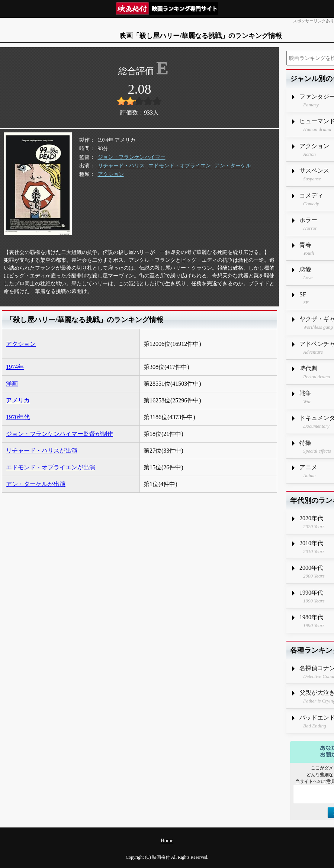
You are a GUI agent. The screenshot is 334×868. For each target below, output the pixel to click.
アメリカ (18, 400)
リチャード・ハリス (121, 166)
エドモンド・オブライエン (180, 166)
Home (167, 841)
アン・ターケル (233, 166)
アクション (111, 174)
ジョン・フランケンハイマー (132, 157)
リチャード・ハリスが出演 (42, 451)
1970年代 (18, 417)
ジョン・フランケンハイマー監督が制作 (60, 434)
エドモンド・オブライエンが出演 (51, 467)
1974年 (15, 367)
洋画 (12, 384)
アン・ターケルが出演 (36, 484)
